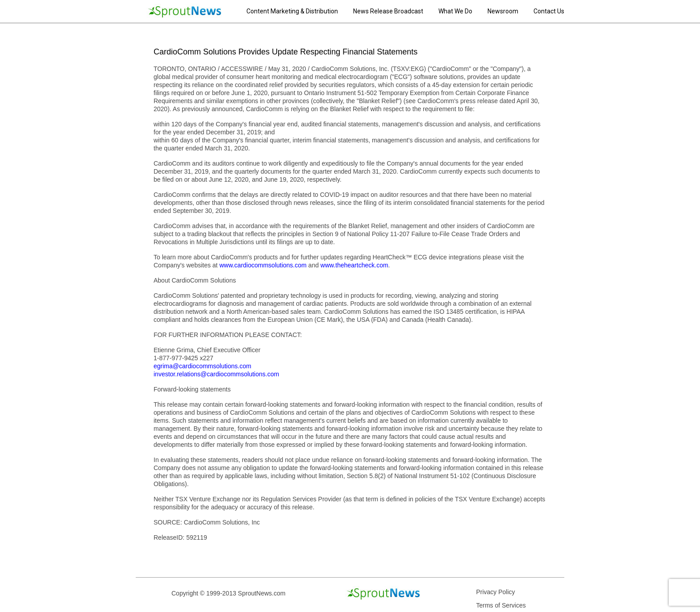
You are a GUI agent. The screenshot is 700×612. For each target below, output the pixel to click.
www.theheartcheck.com (354, 265)
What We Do (455, 11)
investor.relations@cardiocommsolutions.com (216, 374)
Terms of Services (501, 605)
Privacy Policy (495, 592)
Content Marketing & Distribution (292, 11)
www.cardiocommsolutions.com (263, 265)
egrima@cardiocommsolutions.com (202, 366)
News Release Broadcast (388, 11)
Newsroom (503, 11)
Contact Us (549, 11)
